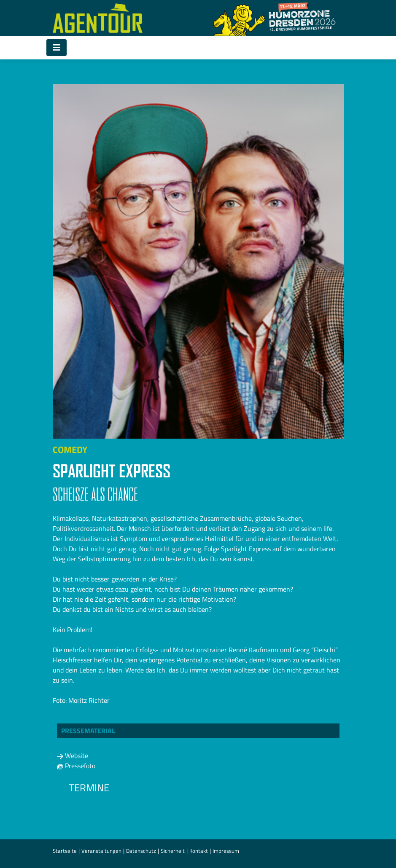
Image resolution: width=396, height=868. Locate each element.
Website (73, 755)
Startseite (65, 851)
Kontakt (199, 851)
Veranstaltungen (101, 851)
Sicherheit (173, 851)
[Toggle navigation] (57, 48)
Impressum (226, 851)
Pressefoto (76, 766)
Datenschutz (141, 851)
